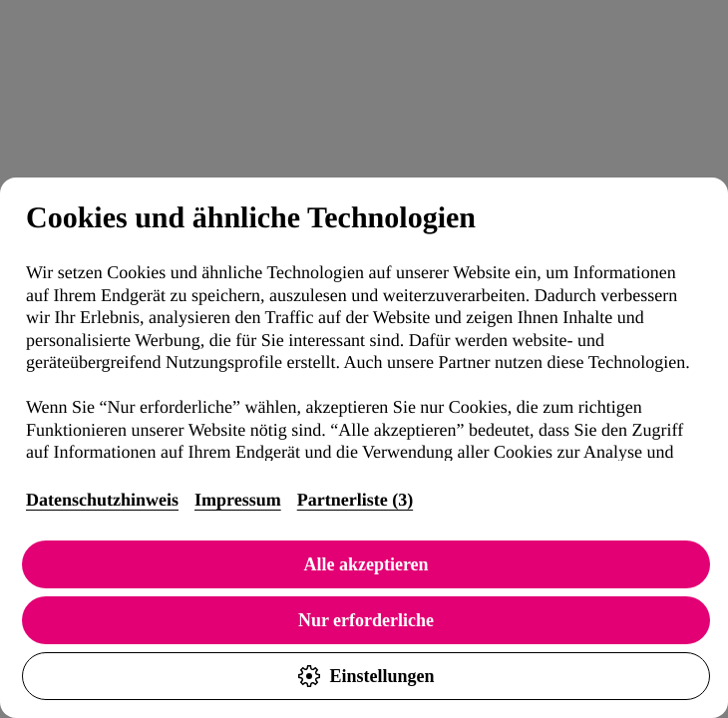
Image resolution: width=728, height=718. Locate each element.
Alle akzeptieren (365, 564)
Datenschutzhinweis (102, 500)
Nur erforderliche (366, 620)
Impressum (238, 500)
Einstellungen (365, 676)
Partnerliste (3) (355, 500)
